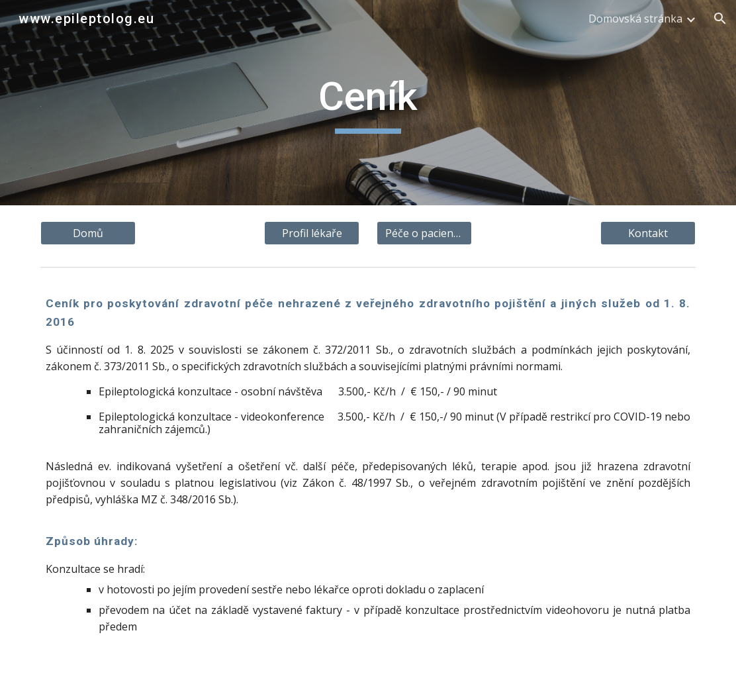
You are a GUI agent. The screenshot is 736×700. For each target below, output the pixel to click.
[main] (368, 103)
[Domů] (88, 233)
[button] (720, 19)
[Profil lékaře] (312, 233)
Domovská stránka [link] (635, 19)
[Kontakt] (648, 233)
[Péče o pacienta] (424, 233)
